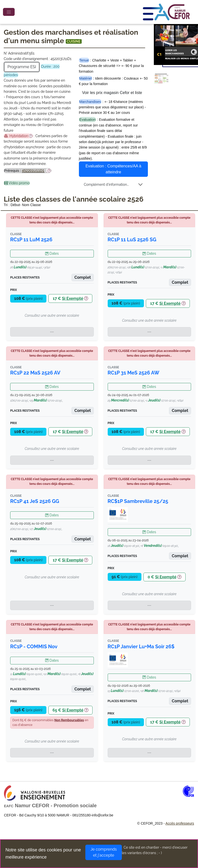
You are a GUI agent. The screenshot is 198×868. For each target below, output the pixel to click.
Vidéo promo (17, 183)
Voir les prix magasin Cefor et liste (112, 93)
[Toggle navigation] (9, 12)
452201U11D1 (33, 171)
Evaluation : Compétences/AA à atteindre (113, 169)
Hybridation (18, 136)
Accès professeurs (180, 823)
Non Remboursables (69, 720)
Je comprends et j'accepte (104, 852)
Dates (52, 253)
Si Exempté (73, 298)
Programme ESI (22, 67)
